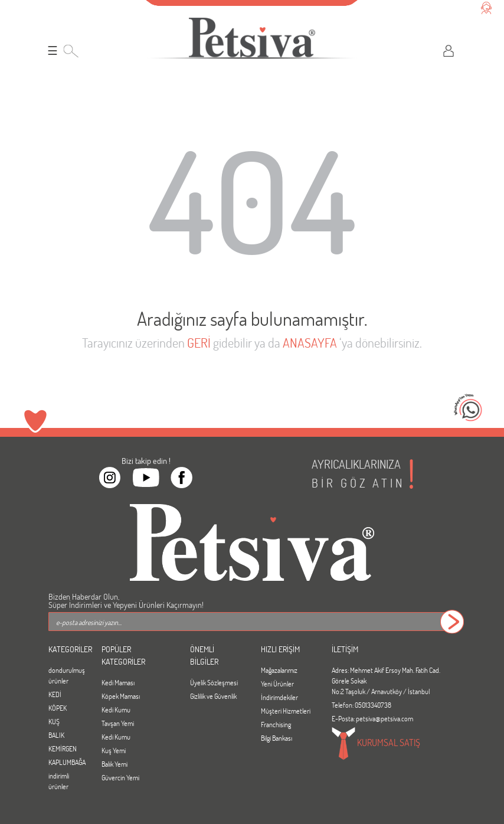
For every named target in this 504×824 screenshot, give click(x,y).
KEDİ (55, 694)
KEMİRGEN (63, 748)
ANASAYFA (310, 343)
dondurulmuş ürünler (66, 675)
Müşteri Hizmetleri (286, 711)
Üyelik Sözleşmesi (214, 682)
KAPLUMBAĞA (66, 762)
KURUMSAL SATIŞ (376, 744)
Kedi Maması (118, 682)
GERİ (199, 343)
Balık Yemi (114, 764)
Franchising (276, 724)
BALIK (56, 735)
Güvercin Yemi (120, 777)
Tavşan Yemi (118, 723)
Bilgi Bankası (276, 738)
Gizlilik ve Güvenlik (213, 696)
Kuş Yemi (114, 750)
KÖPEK (58, 708)
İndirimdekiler (279, 697)
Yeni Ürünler (277, 684)
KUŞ (54, 721)
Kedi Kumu (116, 709)
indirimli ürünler (59, 781)
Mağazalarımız (279, 670)
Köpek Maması (121, 696)
